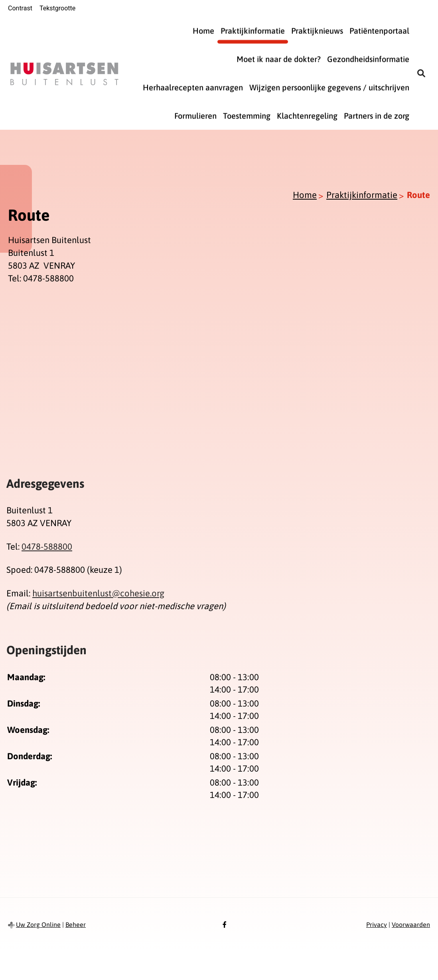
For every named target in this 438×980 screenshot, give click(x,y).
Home (203, 31)
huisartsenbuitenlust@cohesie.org (98, 593)
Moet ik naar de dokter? (279, 59)
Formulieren (195, 116)
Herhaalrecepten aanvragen (193, 87)
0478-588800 (47, 546)
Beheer (76, 925)
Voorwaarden (411, 925)
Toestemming (247, 116)
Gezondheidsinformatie (368, 59)
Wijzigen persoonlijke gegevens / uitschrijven (329, 87)
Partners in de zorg (377, 116)
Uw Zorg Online (38, 925)
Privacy (377, 925)
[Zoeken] (421, 73)
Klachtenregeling (307, 116)
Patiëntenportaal (379, 31)
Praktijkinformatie (253, 31)
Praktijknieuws (317, 31)
